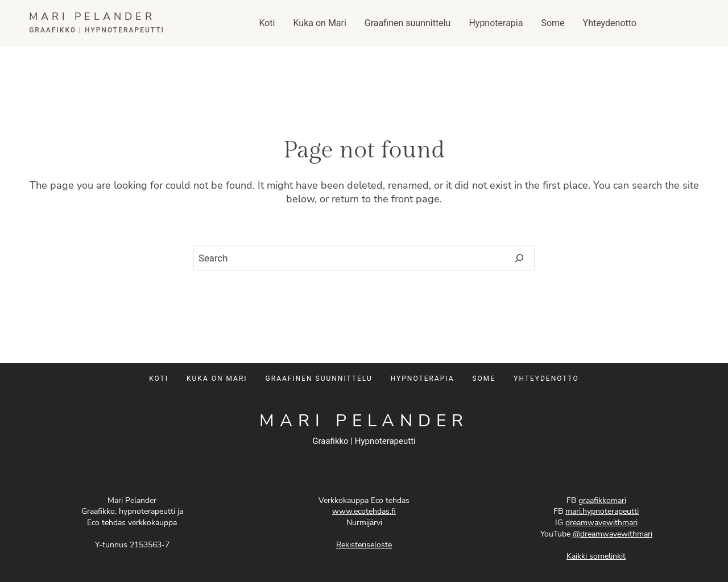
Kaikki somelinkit (596, 556)
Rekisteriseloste (364, 545)
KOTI (159, 379)
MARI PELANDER (92, 16)
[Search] (519, 258)
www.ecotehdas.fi (364, 511)
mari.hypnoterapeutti (602, 511)
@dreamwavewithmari (613, 534)
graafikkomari (602, 500)
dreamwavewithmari (601, 523)
